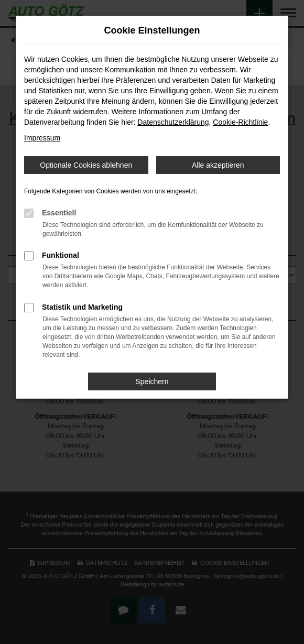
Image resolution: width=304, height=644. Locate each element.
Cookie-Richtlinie (240, 122)
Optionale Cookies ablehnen (86, 165)
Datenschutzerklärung (173, 122)
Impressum (42, 138)
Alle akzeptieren (218, 165)
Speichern (152, 381)
